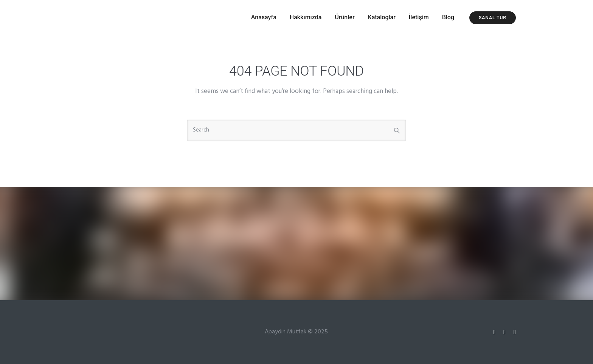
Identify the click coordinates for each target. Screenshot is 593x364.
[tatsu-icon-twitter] (506, 332)
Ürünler (345, 17)
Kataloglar (382, 17)
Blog (448, 17)
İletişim (419, 17)
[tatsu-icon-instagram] (495, 332)
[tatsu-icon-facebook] (515, 332)
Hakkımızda (306, 17)
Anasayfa (264, 17)
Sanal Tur (493, 18)
